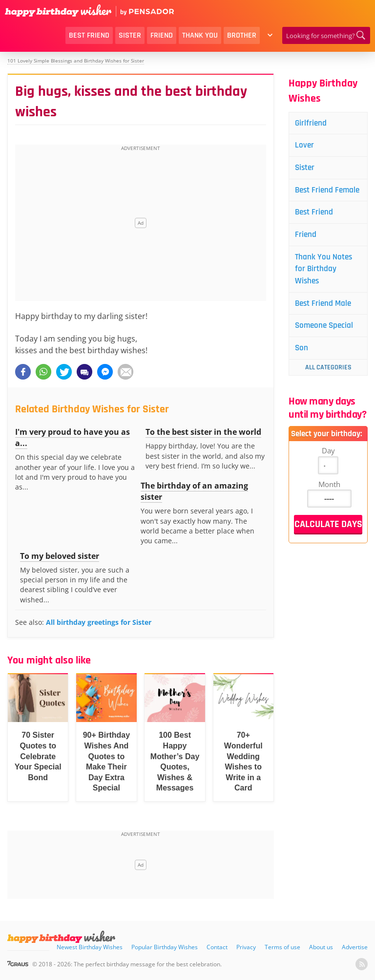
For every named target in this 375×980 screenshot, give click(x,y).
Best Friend (89, 35)
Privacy (246, 947)
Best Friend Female (316, 198)
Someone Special (327, 345)
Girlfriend (313, 123)
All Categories (328, 387)
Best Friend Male (326, 322)
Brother (242, 35)
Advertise (355, 947)
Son (303, 368)
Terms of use (282, 947)
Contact (217, 947)
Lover (306, 146)
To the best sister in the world (203, 432)
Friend (162, 35)
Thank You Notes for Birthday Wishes (326, 286)
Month (329, 504)
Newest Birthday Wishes (90, 947)
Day (328, 470)
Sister (130, 35)
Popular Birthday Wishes (165, 947)
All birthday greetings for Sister (99, 622)
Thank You (200, 35)
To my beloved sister (60, 556)
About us (321, 947)
